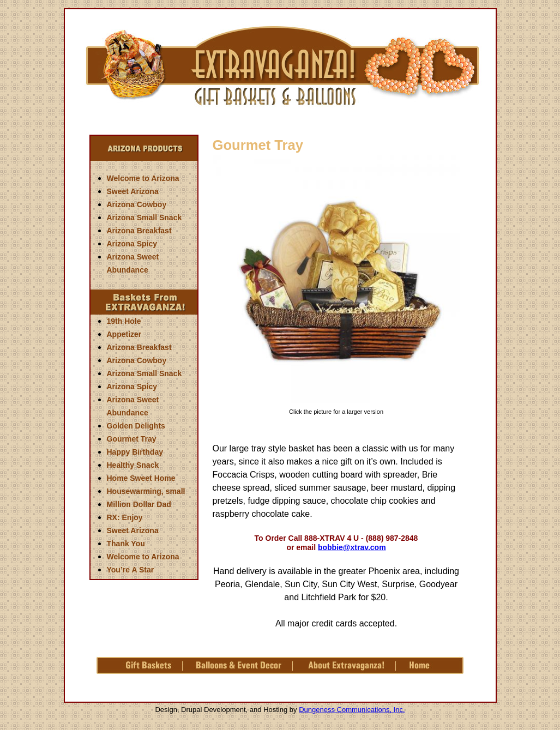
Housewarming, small (146, 491)
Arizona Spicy (132, 244)
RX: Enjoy (125, 517)
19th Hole (124, 321)
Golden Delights (136, 426)
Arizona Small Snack (144, 218)
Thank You (126, 544)
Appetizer (124, 334)
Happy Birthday (135, 452)
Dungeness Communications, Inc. (352, 710)
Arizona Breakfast (139, 231)
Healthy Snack (133, 465)
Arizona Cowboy (137, 204)
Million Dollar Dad (139, 504)
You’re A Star (131, 570)
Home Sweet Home (141, 478)
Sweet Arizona (133, 191)
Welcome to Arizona (143, 178)
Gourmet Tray (132, 439)
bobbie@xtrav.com (352, 547)
